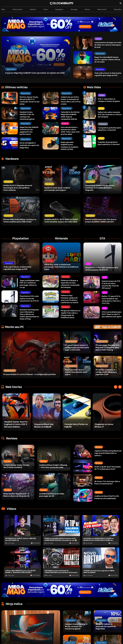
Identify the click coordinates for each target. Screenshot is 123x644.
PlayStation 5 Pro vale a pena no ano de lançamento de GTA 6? (29, 298)
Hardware (33, 9)
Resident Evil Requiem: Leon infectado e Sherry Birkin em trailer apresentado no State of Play (29, 314)
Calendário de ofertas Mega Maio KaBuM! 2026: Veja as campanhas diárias (70, 115)
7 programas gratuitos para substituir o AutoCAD (109, 129)
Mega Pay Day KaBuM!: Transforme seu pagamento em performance (29, 131)
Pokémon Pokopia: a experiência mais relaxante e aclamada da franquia (70, 284)
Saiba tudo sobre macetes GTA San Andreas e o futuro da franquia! (110, 114)
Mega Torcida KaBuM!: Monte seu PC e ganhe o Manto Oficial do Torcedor (107, 59)
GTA (105, 277)
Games (46, 9)
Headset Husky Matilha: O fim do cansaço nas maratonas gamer (27, 115)
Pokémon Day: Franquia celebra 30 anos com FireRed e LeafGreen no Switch (70, 299)
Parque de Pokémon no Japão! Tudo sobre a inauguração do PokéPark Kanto (71, 314)
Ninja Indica (118, 9)
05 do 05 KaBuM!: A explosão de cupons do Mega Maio (29, 145)
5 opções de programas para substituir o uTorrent (109, 143)
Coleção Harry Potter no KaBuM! (106, 425)
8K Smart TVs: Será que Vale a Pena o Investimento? (107, 482)
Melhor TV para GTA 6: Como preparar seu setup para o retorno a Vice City (111, 300)
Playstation (100, 69)
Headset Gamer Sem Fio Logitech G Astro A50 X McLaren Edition (46, 424)
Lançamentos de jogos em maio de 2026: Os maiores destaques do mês (108, 45)
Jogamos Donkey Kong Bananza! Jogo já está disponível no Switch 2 (108, 453)
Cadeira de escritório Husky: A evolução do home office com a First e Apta (71, 100)
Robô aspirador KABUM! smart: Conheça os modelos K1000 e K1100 (69, 146)
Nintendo (66, 277)
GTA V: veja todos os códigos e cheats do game (109, 100)
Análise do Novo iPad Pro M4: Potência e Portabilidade (107, 497)
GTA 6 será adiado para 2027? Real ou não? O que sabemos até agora (112, 314)
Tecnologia (74, 9)
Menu (3, 9)
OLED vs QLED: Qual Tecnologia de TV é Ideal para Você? (107, 468)
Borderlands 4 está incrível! (14, 425)
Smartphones (59, 9)
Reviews (87, 9)
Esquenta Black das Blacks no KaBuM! (74, 425)
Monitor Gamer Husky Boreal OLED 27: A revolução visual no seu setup (30, 100)
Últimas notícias (17, 9)
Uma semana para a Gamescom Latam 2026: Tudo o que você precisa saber (70, 131)
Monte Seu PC (102, 9)
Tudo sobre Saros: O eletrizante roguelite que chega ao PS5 (108, 74)
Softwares (103, 124)
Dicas (101, 108)
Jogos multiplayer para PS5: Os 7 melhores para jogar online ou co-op (30, 284)
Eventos (65, 123)
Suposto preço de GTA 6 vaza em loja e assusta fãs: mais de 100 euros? (111, 285)
